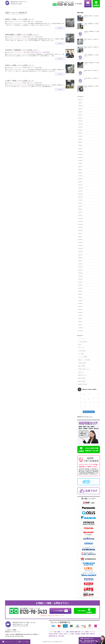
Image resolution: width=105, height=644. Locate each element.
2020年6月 (80, 264)
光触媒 (67, 632)
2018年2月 (80, 322)
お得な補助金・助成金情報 (80, 634)
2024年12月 (80, 124)
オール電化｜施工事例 (83, 342)
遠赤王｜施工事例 (82, 381)
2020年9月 (80, 255)
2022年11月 (80, 191)
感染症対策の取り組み (53, 636)
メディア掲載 (81, 354)
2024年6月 (80, 136)
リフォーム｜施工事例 (83, 357)
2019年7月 (80, 282)
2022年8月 (80, 200)
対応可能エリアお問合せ (58, 634)
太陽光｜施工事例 (26, 52)
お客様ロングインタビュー (90, 632)
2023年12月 (80, 155)
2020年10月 (80, 252)
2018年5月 (80, 313)
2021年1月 (80, 243)
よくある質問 (71, 634)
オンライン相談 (23, 642)
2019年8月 (80, 279)
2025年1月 (80, 121)
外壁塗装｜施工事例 (82, 363)
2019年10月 (80, 273)
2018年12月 (80, 300)
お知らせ (80, 345)
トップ (50, 632)
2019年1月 (80, 297)
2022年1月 (80, 215)
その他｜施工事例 (82, 351)
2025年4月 (80, 115)
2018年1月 (80, 325)
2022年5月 (80, 206)
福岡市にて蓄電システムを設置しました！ (20, 19)
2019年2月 (80, 294)
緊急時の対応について (83, 375)
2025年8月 (80, 109)
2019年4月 (80, 288)
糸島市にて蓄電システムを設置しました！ (20, 65)
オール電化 (54, 632)
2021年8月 (80, 230)
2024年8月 (80, 130)
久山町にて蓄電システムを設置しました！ (20, 81)
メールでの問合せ (60, 611)
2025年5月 (80, 112)
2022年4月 (80, 209)
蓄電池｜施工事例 (39, 22)
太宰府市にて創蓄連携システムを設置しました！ (22, 50)
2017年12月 (80, 328)
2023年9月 (80, 161)
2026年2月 (80, 100)
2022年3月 (80, 212)
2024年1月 (80, 151)
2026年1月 (80, 103)
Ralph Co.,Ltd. (51, 642)
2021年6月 (80, 237)
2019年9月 (80, 276)
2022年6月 (80, 203)
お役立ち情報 (61, 636)
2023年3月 (80, 179)
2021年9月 (80, 227)
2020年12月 (80, 246)
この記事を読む (59, 28)
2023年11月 (80, 158)
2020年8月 (80, 258)
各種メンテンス (81, 632)
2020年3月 (80, 267)
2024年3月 (80, 145)
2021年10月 (80, 224)
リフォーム (63, 632)
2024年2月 (80, 148)
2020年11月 (80, 249)
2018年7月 (80, 310)
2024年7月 (80, 133)
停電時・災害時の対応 (90, 634)
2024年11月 (80, 127)
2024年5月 (80, 139)
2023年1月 (80, 185)
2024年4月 (80, 142)
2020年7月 (80, 261)
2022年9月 (80, 197)
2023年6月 (80, 170)
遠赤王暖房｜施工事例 (83, 384)
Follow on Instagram (89, 412)
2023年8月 (80, 164)
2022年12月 (80, 188)
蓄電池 (59, 632)
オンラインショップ (8, 642)
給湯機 (76, 632)
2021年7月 (80, 234)
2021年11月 (80, 221)
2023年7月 (80, 167)
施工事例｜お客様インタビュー (29, 22)
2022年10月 (80, 194)
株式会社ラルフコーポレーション (85, 417)
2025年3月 (80, 118)
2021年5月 (80, 240)
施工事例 (51, 634)
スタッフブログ (81, 348)
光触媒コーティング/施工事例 (84, 360)
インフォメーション (18, 22)
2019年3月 (80, 291)
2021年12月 (80, 218)
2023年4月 (80, 176)
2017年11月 (80, 331)
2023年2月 (80, 182)
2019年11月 (80, 270)
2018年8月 (80, 307)
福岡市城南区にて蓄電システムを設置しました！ (22, 35)
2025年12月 (80, 106)
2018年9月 (80, 303)
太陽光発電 (72, 632)
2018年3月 (80, 319)
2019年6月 (80, 285)
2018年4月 (80, 316)
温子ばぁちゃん (81, 372)
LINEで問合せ (85, 611)
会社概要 (79, 4)
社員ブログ (66, 634)
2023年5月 (80, 173)
